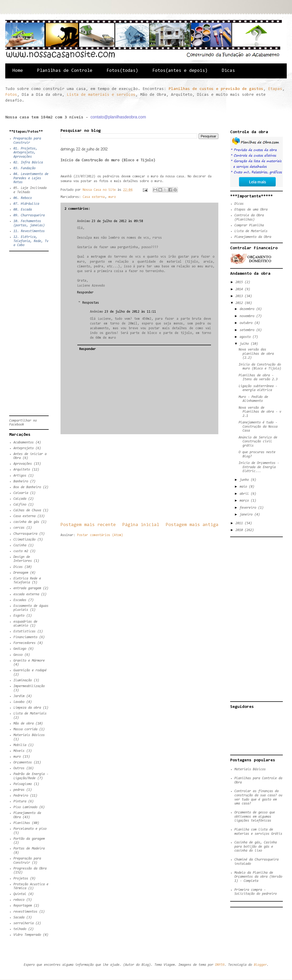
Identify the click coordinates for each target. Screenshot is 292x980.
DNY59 (220, 965)
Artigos (20, 476)
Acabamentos (24, 442)
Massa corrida (25, 729)
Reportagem (23, 906)
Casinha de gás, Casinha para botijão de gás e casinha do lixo (256, 847)
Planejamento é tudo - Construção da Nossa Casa (258, 427)
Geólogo (20, 649)
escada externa (26, 594)
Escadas (20, 600)
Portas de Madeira (29, 849)
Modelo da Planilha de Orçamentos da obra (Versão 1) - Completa (258, 877)
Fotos (11, 95)
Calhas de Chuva (27, 510)
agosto (246, 337)
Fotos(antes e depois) (180, 71)
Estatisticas (24, 631)
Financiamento (25, 637)
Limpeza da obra (27, 708)
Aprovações (23, 464)
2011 (240, 523)
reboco (19, 900)
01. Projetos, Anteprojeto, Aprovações (25, 153)
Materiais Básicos (29, 735)
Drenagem (21, 573)
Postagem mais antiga (192, 525)
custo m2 (21, 551)
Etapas (275, 89)
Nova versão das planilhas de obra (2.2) (256, 354)
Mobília (20, 745)
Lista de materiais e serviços (101, 95)
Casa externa (94, 197)
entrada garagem (27, 588)
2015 (240, 282)
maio (244, 487)
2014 (240, 289)
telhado (20, 929)
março (245, 501)
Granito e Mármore (29, 661)
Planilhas (22, 823)
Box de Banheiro (27, 487)
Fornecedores (24, 643)
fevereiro (249, 508)
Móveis (19, 751)
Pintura (20, 801)
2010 (240, 530)
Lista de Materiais (30, 714)
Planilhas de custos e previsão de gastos (216, 89)
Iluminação (23, 680)
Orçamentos (23, 762)
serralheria (24, 923)
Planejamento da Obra (253, 237)
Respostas (91, 303)
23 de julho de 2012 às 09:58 (117, 221)
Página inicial (141, 525)
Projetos (21, 879)
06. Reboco (23, 198)
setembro (248, 330)
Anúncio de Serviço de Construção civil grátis (258, 442)
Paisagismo (23, 784)
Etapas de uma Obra (251, 210)
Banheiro (21, 481)
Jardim (19, 696)
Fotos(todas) (122, 71)
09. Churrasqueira (29, 215)
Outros (19, 768)
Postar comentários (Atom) (100, 535)
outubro (247, 323)
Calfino (20, 505)
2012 (240, 303)
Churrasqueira (25, 534)
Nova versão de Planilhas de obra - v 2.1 (260, 412)
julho (245, 344)
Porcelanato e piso (30, 829)
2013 (240, 296)
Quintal (20, 894)
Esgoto (19, 616)
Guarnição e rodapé (30, 670)
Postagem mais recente (88, 525)
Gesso (18, 655)
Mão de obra (24, 724)
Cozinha (20, 545)
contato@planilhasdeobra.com (118, 117)
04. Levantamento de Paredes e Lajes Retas (31, 178)
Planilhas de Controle (65, 71)
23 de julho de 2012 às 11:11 (130, 312)
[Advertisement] (140, 478)
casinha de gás (26, 522)
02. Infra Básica (28, 162)
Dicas (228, 71)
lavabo (19, 702)
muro (112, 197)
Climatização (24, 540)
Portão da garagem (29, 839)
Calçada (20, 499)
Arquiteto (22, 470)
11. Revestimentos (29, 231)
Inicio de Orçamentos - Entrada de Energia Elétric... (259, 467)
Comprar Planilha (249, 225)
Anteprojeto (24, 448)
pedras (19, 790)
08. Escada (23, 210)
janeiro (247, 515)
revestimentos (25, 912)
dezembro (248, 309)
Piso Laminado (25, 807)
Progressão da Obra (30, 869)
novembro (248, 316)
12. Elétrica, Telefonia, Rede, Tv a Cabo (31, 241)
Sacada (19, 917)
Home (18, 71)
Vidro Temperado (27, 935)
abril (245, 494)
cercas (19, 528)
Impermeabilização (29, 686)
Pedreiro (21, 796)
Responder (85, 292)
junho (245, 480)
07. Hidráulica (26, 204)
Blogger (260, 965)
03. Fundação (24, 168)
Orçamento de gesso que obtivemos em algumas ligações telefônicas (255, 817)
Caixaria (21, 493)
